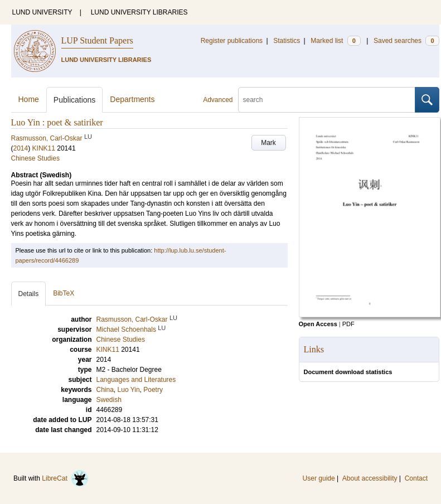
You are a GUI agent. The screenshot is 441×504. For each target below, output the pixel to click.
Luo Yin (129, 390)
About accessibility (370, 478)
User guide (319, 478)
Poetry (153, 390)
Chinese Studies (35, 158)
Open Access (318, 324)
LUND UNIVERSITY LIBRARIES (139, 12)
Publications (75, 100)
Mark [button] (268, 143)
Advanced (218, 100)
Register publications (232, 41)
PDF (348, 324)
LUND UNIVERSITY (42, 12)
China (105, 390)
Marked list (335, 41)
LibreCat (65, 478)
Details (29, 294)
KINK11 (44, 148)
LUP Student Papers (97, 40)
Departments (132, 99)
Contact (416, 478)
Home (29, 99)
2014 (21, 148)
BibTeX (64, 293)
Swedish (109, 400)
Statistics (287, 41)
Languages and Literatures (136, 380)
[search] (327, 100)
